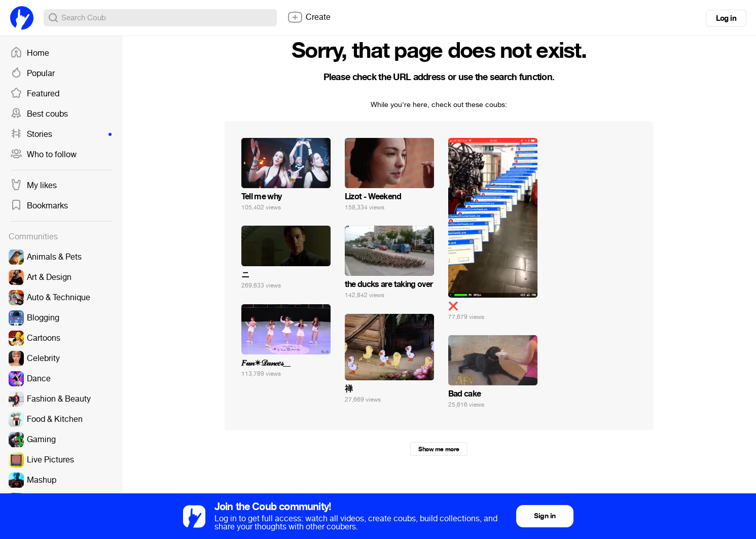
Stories (61, 134)
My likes (33, 186)
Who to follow (43, 155)
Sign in (545, 516)
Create (309, 17)
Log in (726, 18)
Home (30, 53)
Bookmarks (39, 206)
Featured (35, 94)
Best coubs (39, 114)
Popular (32, 74)
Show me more (439, 449)
